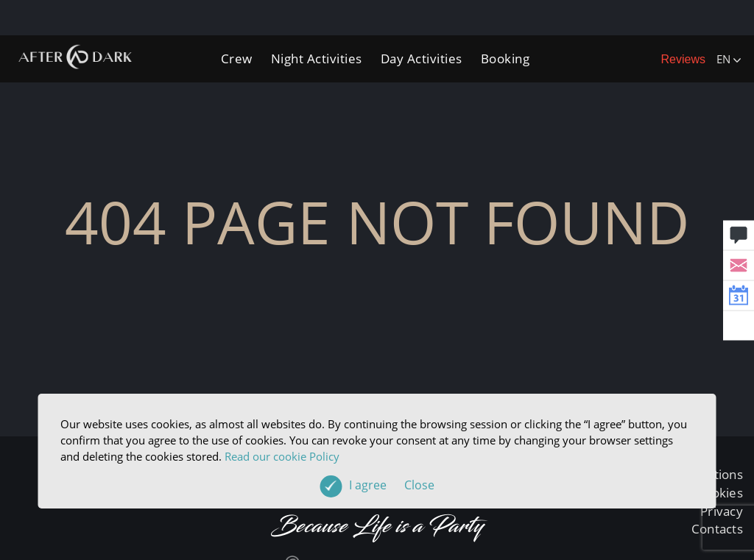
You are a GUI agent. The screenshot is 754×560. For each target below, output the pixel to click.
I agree (392, 485)
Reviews (683, 59)
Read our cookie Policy (282, 456)
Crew (237, 59)
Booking (505, 59)
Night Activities (317, 59)
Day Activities (422, 59)
